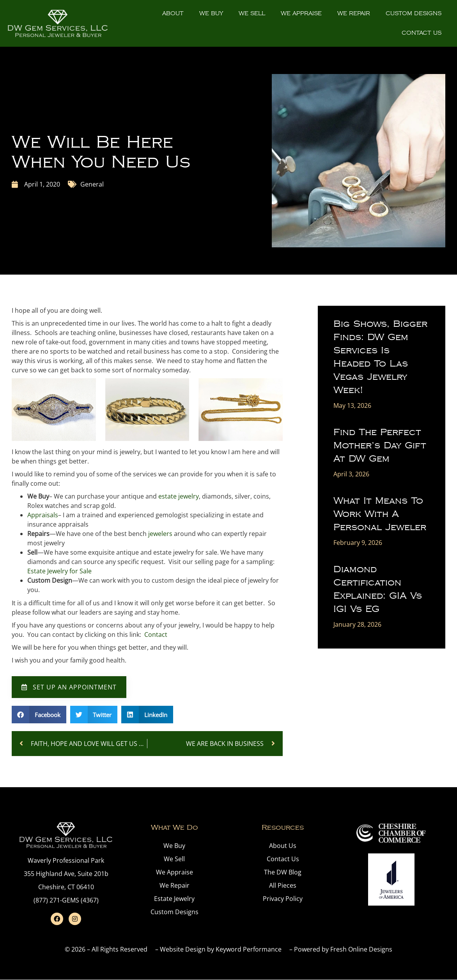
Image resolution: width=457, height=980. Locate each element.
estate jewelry (179, 496)
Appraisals (43, 515)
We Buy (211, 13)
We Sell (252, 13)
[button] (39, 715)
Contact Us (422, 33)
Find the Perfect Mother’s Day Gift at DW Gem (380, 445)
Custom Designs (414, 13)
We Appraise (301, 13)
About (173, 13)
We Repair (354, 13)
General (92, 184)
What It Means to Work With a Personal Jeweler (380, 514)
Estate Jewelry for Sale (59, 571)
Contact (156, 635)
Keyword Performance (249, 949)
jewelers (160, 534)
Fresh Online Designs (361, 949)
